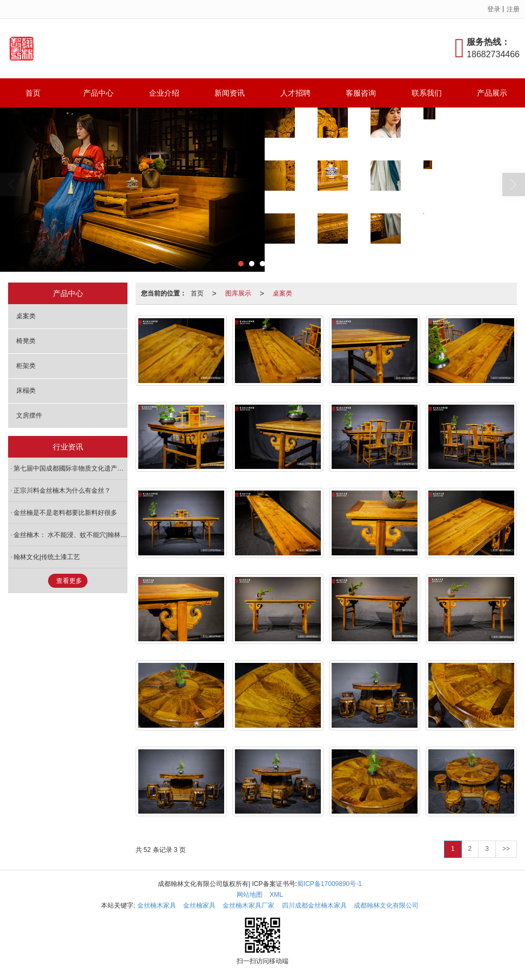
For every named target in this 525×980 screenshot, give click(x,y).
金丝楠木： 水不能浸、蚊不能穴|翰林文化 (70, 535)
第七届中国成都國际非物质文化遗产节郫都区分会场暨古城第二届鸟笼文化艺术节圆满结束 (70, 468)
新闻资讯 (230, 93)
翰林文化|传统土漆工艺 (47, 557)
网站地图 (250, 895)
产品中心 (98, 93)
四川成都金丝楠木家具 (314, 905)
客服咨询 (361, 93)
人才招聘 (295, 93)
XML (276, 895)
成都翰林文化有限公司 (386, 905)
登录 (494, 9)
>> (506, 849)
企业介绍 (164, 93)
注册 (513, 9)
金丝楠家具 (199, 905)
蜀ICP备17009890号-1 (329, 884)
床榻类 (26, 391)
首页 (33, 93)
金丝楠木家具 (157, 905)
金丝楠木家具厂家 (248, 905)
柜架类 (26, 366)
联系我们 (427, 93)
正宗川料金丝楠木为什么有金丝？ (62, 491)
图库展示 (238, 293)
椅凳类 (26, 341)
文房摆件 (29, 415)
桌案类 (282, 293)
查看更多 (69, 581)
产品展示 (492, 93)
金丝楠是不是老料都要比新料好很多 (65, 513)
